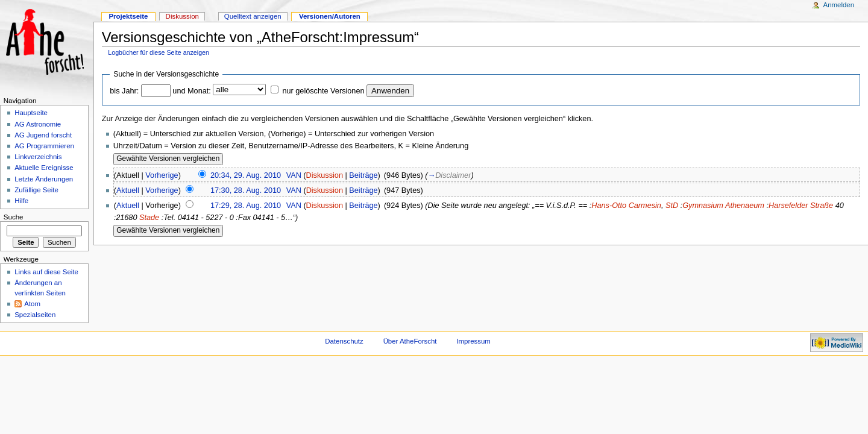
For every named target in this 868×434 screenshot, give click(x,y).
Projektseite (128, 16)
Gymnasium (703, 206)
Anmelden (839, 5)
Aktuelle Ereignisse (44, 168)
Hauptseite (31, 113)
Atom (32, 304)
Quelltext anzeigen (253, 16)
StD (672, 206)
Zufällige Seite (36, 190)
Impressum (473, 341)
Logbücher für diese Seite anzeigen (159, 52)
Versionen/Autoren (330, 16)
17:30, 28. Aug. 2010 (246, 190)
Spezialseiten (35, 315)
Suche (14, 217)
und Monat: (191, 91)
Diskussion (325, 175)
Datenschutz (344, 341)
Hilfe (21, 201)
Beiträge (363, 175)
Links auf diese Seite (46, 272)
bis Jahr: (124, 91)
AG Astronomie (38, 124)
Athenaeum (745, 206)
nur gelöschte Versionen (323, 91)
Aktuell (128, 190)
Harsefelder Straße (801, 206)
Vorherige (162, 175)
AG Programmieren (44, 146)
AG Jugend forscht (43, 135)
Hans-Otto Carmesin (626, 206)
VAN (294, 175)
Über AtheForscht (410, 341)
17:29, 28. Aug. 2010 (246, 206)
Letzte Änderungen (44, 179)
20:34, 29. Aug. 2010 (246, 175)
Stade (149, 218)
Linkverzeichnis (38, 157)
